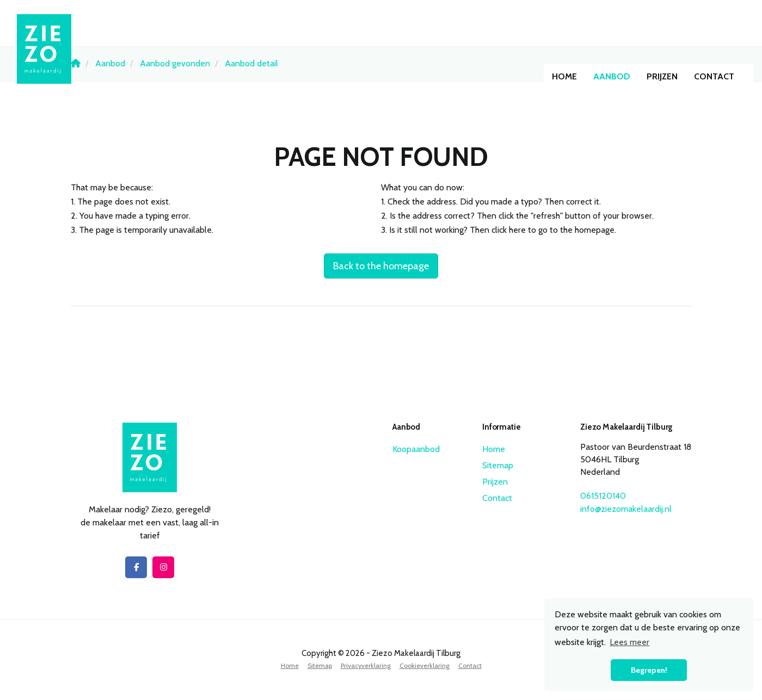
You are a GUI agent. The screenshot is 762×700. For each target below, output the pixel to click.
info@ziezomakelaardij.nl (626, 509)
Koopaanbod (416, 449)
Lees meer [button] (629, 642)
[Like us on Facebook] (136, 567)
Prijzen (662, 76)
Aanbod (612, 76)
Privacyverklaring (366, 665)
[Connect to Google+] (163, 567)
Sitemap (498, 465)
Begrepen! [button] (649, 670)
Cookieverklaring (425, 665)
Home (564, 76)
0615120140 (603, 496)
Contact (714, 76)
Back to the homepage (381, 266)
